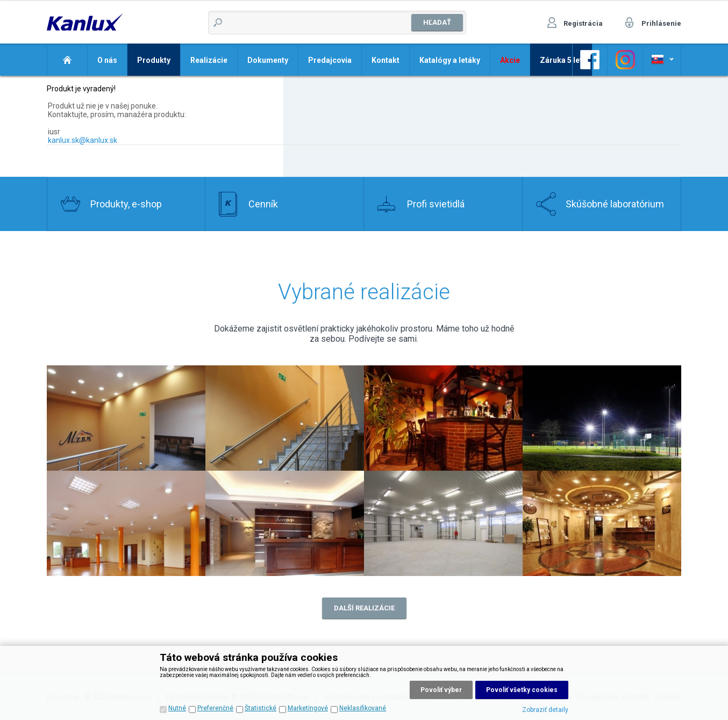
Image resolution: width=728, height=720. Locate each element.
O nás (107, 60)
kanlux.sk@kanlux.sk (83, 140)
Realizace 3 (443, 418)
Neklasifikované (363, 708)
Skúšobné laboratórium (615, 204)
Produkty (154, 60)
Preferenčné (215, 708)
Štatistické (260, 708)
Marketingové (308, 708)
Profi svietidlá (436, 204)
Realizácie (209, 60)
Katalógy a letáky (450, 60)
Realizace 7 (443, 523)
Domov (67, 60)
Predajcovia (330, 60)
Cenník (263, 204)
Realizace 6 (285, 523)
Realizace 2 (126, 418)
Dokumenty (268, 60)
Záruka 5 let (561, 60)
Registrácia (583, 23)
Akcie (510, 60)
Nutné (177, 708)
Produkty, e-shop (126, 204)
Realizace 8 (602, 523)
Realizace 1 (285, 418)
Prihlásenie (661, 23)
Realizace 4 (602, 418)
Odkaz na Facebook (590, 60)
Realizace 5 (126, 523)
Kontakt (386, 60)
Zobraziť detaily (545, 710)
